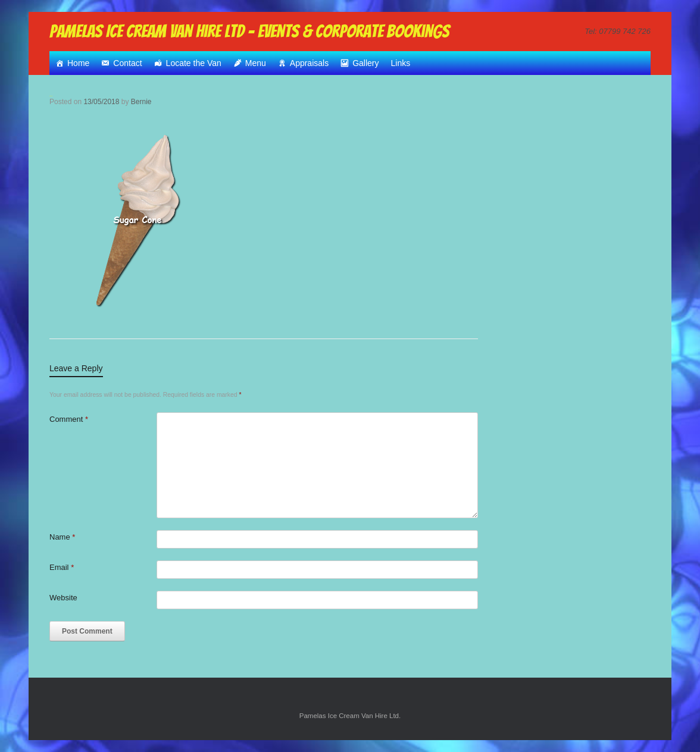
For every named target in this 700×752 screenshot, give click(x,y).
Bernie (141, 102)
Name (62, 537)
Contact (127, 63)
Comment (69, 419)
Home (78, 63)
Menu (256, 63)
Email (62, 567)
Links (401, 63)
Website (63, 598)
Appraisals (309, 63)
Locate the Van (194, 63)
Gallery (365, 63)
